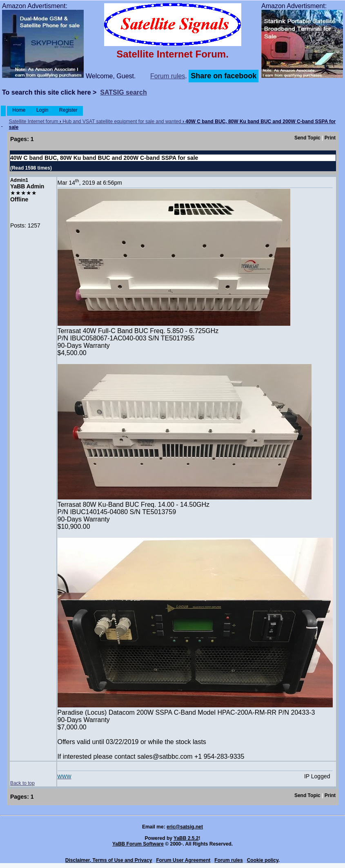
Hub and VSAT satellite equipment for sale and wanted (122, 121)
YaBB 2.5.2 (186, 838)
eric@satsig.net (185, 827)
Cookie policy (263, 860)
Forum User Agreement (183, 860)
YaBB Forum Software (138, 844)
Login (42, 110)
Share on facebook (224, 76)
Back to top (22, 783)
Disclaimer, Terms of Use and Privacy (109, 860)
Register (68, 110)
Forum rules (168, 76)
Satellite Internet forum (34, 121)
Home (19, 110)
